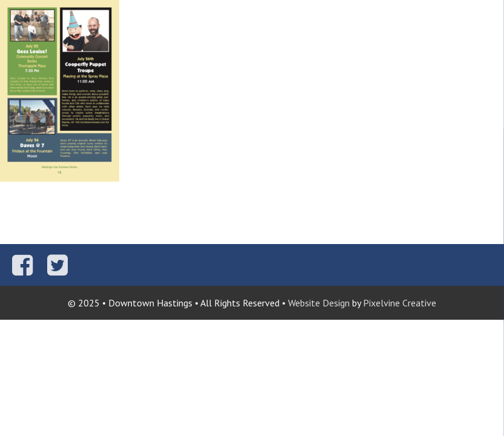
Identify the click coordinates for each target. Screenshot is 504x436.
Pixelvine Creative (400, 303)
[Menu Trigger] (487, 17)
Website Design (319, 303)
